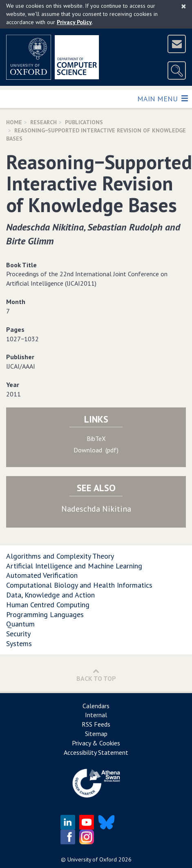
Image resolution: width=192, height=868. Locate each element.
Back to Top (96, 675)
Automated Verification (42, 575)
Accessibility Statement (96, 752)
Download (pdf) (96, 450)
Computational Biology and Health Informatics (79, 585)
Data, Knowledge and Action (50, 595)
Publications (84, 122)
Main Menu (162, 98)
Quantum (20, 624)
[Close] (184, 6)
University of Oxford (92, 859)
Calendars (96, 706)
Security (18, 634)
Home (14, 122)
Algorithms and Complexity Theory (60, 556)
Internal (96, 715)
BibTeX (96, 438)
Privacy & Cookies (96, 743)
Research (44, 122)
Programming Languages (45, 614)
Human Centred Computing (48, 605)
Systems (19, 643)
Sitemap (96, 734)
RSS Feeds (96, 724)
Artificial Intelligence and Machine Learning (74, 566)
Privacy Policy (74, 22)
